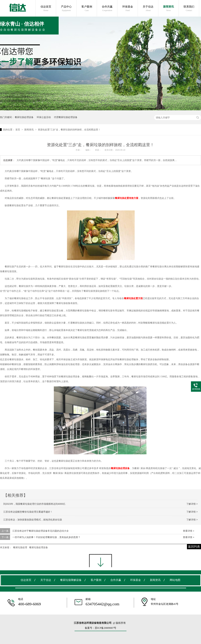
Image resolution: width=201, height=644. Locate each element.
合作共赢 (107, 8)
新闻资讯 (169, 8)
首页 (18, 130)
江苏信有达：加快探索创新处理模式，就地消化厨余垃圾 (33, 520)
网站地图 (175, 580)
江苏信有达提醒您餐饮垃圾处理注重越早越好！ (28, 512)
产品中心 (66, 8)
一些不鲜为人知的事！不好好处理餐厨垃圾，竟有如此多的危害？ (46, 537)
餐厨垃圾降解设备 (71, 580)
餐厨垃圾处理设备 (24, 117)
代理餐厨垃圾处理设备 (66, 117)
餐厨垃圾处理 (20, 547)
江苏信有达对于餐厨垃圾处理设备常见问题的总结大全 (41, 531)
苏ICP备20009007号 (106, 628)
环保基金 (128, 8)
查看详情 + (189, 531)
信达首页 (46, 8)
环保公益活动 (44, 117)
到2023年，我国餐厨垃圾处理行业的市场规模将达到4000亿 (34, 504)
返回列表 (194, 547)
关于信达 (148, 8)
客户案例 (87, 8)
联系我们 (189, 8)
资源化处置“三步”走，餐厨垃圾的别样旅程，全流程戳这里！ (69, 130)
